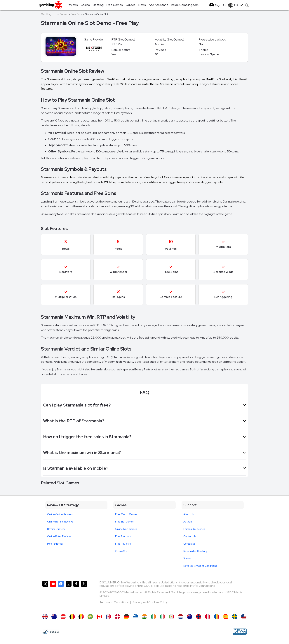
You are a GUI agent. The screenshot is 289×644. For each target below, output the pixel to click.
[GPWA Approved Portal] (240, 632)
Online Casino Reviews (60, 514)
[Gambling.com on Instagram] (69, 596)
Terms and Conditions (114, 602)
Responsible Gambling (195, 551)
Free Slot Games (124, 522)
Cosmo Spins (122, 551)
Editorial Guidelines (194, 529)
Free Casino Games (126, 514)
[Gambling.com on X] (45, 596)
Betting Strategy (56, 529)
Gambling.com (48, 14)
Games (63, 14)
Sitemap (188, 558)
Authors (188, 522)
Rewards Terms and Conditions (200, 566)
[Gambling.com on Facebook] (61, 596)
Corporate (189, 544)
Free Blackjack (123, 536)
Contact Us (190, 536)
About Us (188, 514)
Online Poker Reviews (59, 536)
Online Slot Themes (126, 529)
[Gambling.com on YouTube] (53, 596)
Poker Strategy (55, 544)
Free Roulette (123, 544)
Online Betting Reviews (60, 522)
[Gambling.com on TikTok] (76, 596)
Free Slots (76, 14)
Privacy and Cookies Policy (150, 602)
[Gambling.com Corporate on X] (84, 596)
